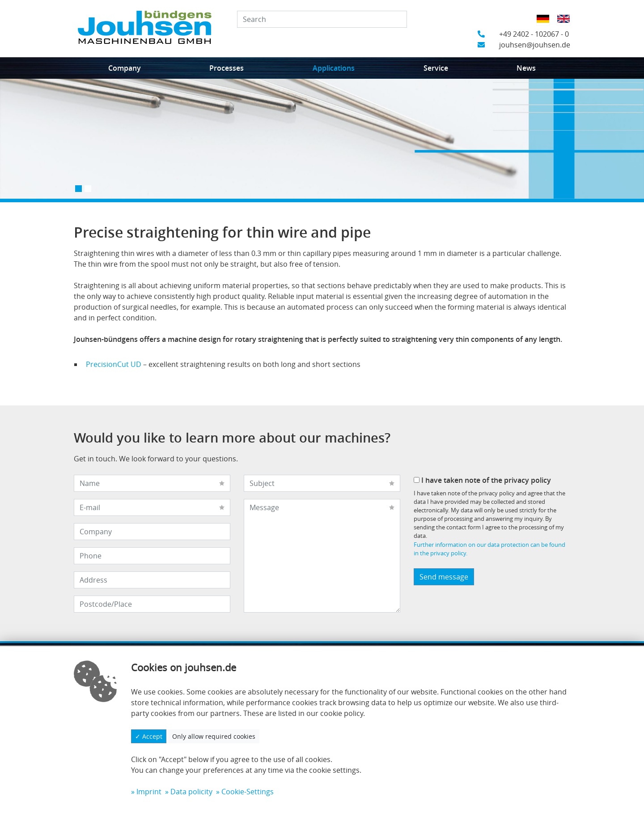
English (566, 25)
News (526, 68)
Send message (444, 577)
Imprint (149, 792)
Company (125, 68)
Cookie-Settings (248, 792)
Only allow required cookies (214, 736)
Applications (334, 68)
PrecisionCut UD (114, 364)
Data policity (191, 792)
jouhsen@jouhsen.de (524, 45)
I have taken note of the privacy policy (482, 480)
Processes (227, 68)
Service (436, 68)
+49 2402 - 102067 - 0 (523, 34)
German (546, 25)
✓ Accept (149, 736)
